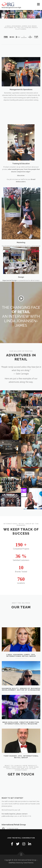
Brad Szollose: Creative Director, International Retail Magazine (21, 741)
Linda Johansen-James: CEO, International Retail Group (21, 673)
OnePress (12, 863)
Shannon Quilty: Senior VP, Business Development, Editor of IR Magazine (21, 707)
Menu (38, 4)
